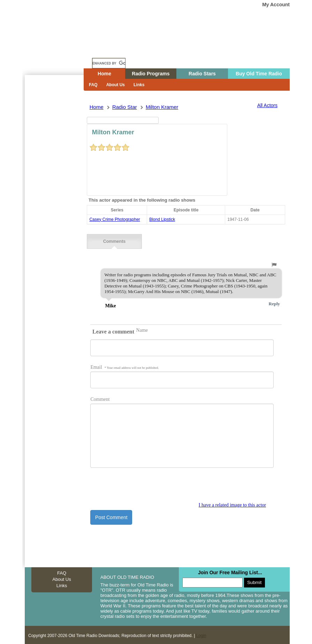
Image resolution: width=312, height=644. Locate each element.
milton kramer (162, 107)
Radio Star (125, 107)
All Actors (267, 105)
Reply (275, 302)
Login (201, 634)
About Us (116, 85)
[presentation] (143, 487)
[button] (274, 263)
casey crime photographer (115, 219)
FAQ (93, 85)
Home (59, 50)
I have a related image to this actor (232, 504)
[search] (109, 63)
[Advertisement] (54, 201)
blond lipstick (162, 219)
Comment (100, 398)
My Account (276, 5)
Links (139, 85)
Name (142, 329)
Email (124, 366)
